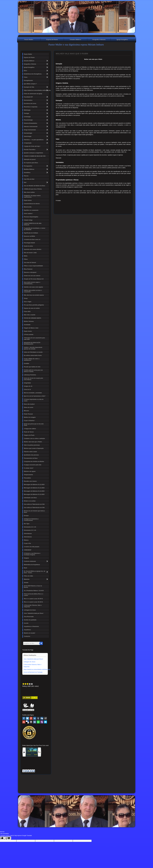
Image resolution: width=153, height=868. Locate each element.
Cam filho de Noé (29, 179)
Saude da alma (28, 246)
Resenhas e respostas (36, 107)
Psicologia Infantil (29, 243)
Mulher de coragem (30, 417)
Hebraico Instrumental (36, 126)
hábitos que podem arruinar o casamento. (33, 291)
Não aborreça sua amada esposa (34, 295)
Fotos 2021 (27, 312)
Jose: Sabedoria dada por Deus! (34, 613)
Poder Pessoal (28, 414)
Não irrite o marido (30, 315)
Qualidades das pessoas (31, 455)
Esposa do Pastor (52, 40)
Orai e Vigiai (28, 302)
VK (35, 722)
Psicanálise (27, 478)
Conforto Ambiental (36, 561)
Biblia (26, 256)
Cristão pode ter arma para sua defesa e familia (33, 371)
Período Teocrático (36, 150)
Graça (26, 298)
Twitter (27, 718)
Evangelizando (28, 81)
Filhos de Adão (28, 576)
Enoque (26, 516)
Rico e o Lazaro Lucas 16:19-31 (33, 599)
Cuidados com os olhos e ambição (34, 439)
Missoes (26, 411)
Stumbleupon (24, 722)
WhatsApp (38, 722)
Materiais (36, 579)
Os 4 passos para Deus (31, 163)
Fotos (36, 77)
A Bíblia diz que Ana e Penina (33, 189)
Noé (36, 182)
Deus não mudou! (29, 404)
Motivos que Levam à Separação (34, 448)
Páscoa (26, 176)
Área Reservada (29, 617)
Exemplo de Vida (36, 87)
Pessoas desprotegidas (31, 217)
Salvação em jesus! (30, 159)
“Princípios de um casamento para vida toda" (34, 339)
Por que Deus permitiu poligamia (34, 305)
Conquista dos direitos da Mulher (34, 462)
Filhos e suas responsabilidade (33, 266)
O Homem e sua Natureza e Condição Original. (32, 554)
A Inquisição (36, 143)
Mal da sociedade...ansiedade (33, 393)
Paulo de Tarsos (29, 432)
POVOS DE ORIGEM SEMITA (33, 318)
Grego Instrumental (36, 130)
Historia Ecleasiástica (36, 123)
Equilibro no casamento (31, 210)
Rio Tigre (27, 524)
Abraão (26, 583)
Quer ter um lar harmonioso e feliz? (35, 396)
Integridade (27, 383)
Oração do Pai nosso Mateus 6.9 (34, 279)
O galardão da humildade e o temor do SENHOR (35, 229)
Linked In (35, 718)
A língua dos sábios (30, 429)
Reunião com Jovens (30, 481)
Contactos (27, 636)
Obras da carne (29, 407)
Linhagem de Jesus (30, 610)
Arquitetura (27, 630)
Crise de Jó (27, 390)
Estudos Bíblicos (75, 40)
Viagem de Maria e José (31, 328)
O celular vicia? (29, 468)
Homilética (36, 173)
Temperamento (28, 475)
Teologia (36, 113)
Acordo (26, 623)
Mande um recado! (30, 633)
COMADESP (28, 550)
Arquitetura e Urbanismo (31, 626)
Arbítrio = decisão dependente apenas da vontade (33, 348)
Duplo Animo (28, 331)
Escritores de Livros (36, 103)
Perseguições (36, 166)
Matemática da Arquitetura (32, 565)
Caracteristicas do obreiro (32, 204)
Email (45, 722)
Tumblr (38, 718)
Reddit (45, 718)
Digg (42, 718)
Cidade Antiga (28, 220)
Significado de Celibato (31, 233)
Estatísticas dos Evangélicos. (36, 74)
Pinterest (31, 718)
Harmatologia (36, 133)
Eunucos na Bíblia (29, 236)
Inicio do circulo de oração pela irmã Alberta (33, 379)
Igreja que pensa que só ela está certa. (34, 425)
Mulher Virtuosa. (29, 321)
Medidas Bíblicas (36, 169)
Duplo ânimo (28, 200)
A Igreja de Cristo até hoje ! (32, 146)
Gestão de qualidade (30, 620)
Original (26, 558)
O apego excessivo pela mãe (33, 465)
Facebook (24, 718)
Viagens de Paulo (29, 435)
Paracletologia (36, 120)
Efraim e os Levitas (30, 501)
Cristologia (36, 117)
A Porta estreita (29, 335)
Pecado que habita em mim (32, 367)
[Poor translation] (8, 838)
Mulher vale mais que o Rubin (33, 442)
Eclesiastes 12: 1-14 (30, 527)
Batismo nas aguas (30, 471)
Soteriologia (36, 136)
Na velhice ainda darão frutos (33, 355)
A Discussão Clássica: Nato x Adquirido (33, 606)
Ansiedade (27, 325)
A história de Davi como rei (32, 240)
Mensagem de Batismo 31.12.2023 (34, 485)
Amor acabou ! (28, 214)
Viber (42, 722)
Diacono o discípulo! (30, 272)
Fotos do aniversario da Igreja (33, 94)
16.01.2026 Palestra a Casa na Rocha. (33, 587)
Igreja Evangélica (122, 40)
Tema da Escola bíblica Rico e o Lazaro (34, 595)
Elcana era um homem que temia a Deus (34, 512)
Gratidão (27, 364)
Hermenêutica (36, 100)
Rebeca (26, 540)
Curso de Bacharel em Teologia (33, 672)
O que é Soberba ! (29, 421)
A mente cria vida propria (32, 547)
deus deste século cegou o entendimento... (32, 283)
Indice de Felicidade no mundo (33, 352)
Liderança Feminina (30, 375)
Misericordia (28, 207)
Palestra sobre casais (30, 452)
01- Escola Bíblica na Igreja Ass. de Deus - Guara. (36, 572)
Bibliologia (36, 110)
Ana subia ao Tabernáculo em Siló (34, 504)
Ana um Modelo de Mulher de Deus (34, 186)
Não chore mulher (29, 192)
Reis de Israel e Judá (30, 253)
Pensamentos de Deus (31, 458)
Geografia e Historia (99, 40)
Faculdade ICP (36, 97)
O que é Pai (27, 543)
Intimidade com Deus (30, 498)
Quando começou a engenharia (33, 153)
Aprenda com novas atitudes (33, 249)
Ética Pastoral (28, 269)
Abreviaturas (28, 534)
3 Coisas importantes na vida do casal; (34, 400)
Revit (25, 568)
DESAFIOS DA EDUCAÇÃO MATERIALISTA (32, 343)
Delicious (27, 722)
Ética (36, 71)
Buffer (31, 722)
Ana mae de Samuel (30, 263)
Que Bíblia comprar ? (30, 84)
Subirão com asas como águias (33, 287)
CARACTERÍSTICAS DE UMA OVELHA (33, 224)
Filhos (26, 259)
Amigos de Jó (28, 386)
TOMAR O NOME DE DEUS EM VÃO (35, 156)
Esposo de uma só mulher (32, 308)
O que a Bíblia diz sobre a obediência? (32, 359)
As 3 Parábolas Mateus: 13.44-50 (34, 591)
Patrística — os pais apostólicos (36, 140)
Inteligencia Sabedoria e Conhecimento (31, 520)
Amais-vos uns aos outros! (32, 276)
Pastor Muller (29, 40)
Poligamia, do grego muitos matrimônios (32, 196)
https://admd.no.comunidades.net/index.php (36, 90)
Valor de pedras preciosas (32, 445)
